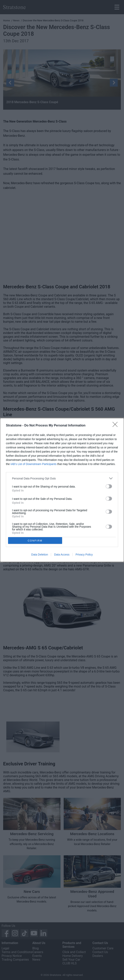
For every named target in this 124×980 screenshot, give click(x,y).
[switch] (109, 486)
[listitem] (62, 478)
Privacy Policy (84, 555)
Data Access (62, 555)
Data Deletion (40, 555)
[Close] (116, 426)
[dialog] (62, 490)
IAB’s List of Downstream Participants (33, 464)
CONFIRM (35, 541)
